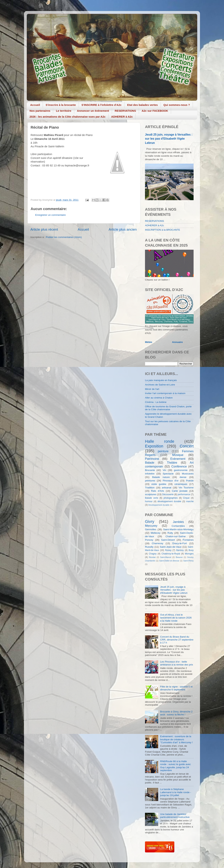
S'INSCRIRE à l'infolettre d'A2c (102, 105)
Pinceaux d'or (171, 481)
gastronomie (181, 470)
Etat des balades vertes (143, 105)
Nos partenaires (40, 111)
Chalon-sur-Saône (176, 536)
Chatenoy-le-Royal (171, 554)
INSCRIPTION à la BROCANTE (163, 230)
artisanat (167, 488)
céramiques (181, 484)
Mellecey (156, 533)
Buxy (191, 550)
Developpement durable (159, 505)
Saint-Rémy (188, 561)
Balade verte (152, 498)
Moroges (189, 554)
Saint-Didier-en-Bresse (169, 561)
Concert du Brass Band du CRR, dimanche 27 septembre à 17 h (177, 640)
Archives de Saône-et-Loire (160, 385)
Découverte (168, 494)
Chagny (153, 554)
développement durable (169, 501)
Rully (170, 533)
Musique (178, 455)
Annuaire (178, 342)
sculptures (151, 494)
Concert (187, 446)
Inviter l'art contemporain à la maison (165, 393)
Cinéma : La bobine (156, 402)
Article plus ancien (123, 229)
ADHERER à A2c (122, 117)
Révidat (152, 557)
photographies (171, 498)
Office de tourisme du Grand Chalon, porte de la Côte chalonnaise (168, 408)
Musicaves (188, 474)
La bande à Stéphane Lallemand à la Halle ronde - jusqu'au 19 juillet (176, 792)
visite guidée (159, 484)
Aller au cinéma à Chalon (159, 398)
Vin (164, 470)
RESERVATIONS (125, 111)
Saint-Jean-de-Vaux (171, 547)
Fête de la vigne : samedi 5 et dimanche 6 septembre (176, 688)
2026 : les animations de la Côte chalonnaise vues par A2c (68, 117)
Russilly (149, 547)
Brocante (150, 470)
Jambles (178, 522)
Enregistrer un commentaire (51, 215)
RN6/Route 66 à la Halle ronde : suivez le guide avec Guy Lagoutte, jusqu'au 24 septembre (175, 766)
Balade (150, 463)
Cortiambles (178, 526)
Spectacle (168, 474)
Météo (149, 342)
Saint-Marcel (166, 557)
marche (190, 501)
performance (184, 494)
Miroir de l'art (152, 389)
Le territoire (64, 111)
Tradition (150, 488)
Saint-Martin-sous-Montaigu (178, 529)
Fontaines (188, 540)
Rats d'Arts (158, 491)
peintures (150, 481)
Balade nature (161, 477)
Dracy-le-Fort (180, 543)
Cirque (186, 498)
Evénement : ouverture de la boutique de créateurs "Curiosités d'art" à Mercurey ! (176, 739)
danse (183, 477)
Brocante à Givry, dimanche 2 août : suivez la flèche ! (176, 713)
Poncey (149, 540)
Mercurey (151, 526)
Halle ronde (160, 441)
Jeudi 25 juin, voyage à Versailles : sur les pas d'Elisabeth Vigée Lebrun (169, 139)
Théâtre (172, 463)
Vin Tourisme (186, 488)
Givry (150, 522)
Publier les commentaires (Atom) (64, 237)
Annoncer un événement (93, 111)
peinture (163, 451)
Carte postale (180, 491)
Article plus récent (44, 229)
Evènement (178, 459)
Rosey (168, 550)
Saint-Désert (168, 540)
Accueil (35, 105)
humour (149, 501)
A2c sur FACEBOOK (155, 111)
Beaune (179, 557)
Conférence (179, 466)
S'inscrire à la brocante (61, 105)
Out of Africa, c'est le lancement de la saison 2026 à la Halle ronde (176, 618)
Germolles (151, 529)
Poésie (190, 481)
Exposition (154, 446)
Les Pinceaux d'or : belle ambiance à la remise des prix (176, 663)
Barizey (180, 550)
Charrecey (157, 543)
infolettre (150, 474)
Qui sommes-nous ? (177, 105)
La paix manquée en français (161, 380)
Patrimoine (152, 459)
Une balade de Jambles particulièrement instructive (175, 816)
